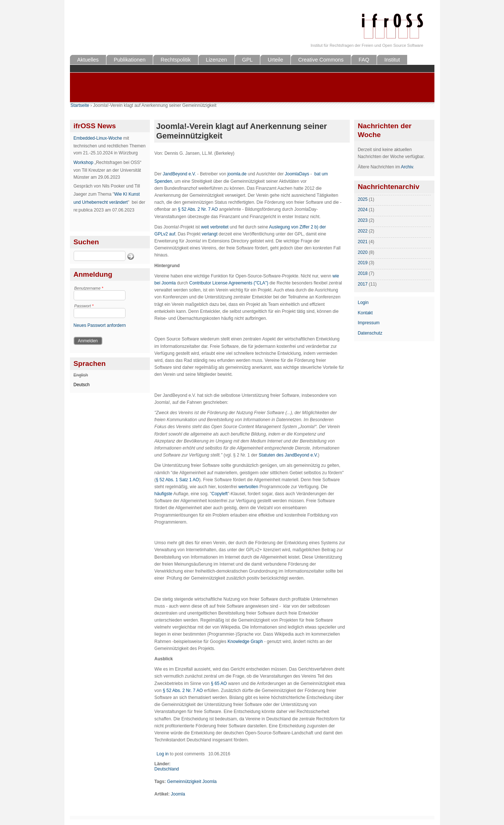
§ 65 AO (219, 684)
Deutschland (167, 769)
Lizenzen (216, 60)
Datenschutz (370, 333)
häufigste (163, 494)
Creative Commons (321, 60)
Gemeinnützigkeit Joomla (192, 782)
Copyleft (219, 494)
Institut (392, 60)
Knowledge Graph (245, 642)
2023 (363, 220)
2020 (363, 252)
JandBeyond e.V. (179, 174)
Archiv (407, 167)
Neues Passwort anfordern (100, 325)
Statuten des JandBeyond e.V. (288, 455)
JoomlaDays (297, 174)
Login (363, 303)
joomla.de (237, 174)
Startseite (80, 105)
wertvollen (248, 487)
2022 (363, 231)
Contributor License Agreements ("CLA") (229, 283)
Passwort (84, 306)
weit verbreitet (215, 227)
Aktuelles (88, 60)
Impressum (369, 323)
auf (172, 234)
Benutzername (89, 288)
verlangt (210, 234)
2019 (363, 263)
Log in (163, 754)
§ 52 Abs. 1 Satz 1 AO (177, 480)
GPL (248, 60)
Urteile (275, 60)
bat (318, 174)
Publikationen (130, 60)
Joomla (178, 794)
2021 (363, 242)
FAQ (364, 60)
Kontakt (365, 313)
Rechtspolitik (176, 60)
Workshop (84, 162)
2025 (363, 199)
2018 (363, 273)
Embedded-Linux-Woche (98, 138)
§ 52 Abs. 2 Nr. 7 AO (198, 209)
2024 (363, 210)
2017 (363, 284)
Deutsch (82, 385)
